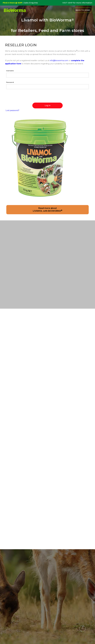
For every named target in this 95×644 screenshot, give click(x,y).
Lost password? (12, 110)
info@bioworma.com (59, 60)
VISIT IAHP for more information (77, 3)
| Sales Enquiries (30, 3)
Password (10, 82)
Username (10, 71)
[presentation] (24, 96)
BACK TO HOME (83, 10)
